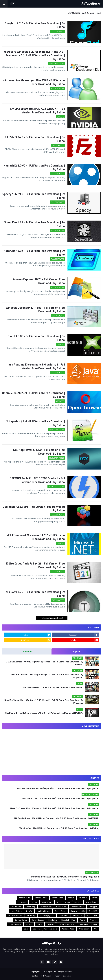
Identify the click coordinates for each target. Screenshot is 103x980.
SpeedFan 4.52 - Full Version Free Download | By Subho (34, 224)
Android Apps (58, 898)
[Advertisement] (51, 750)
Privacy (57, 976)
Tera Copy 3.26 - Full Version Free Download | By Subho (34, 594)
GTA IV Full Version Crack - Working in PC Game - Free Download (53, 688)
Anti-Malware (92, 902)
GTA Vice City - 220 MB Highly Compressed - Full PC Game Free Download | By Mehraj (59, 828)
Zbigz (26, 929)
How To (29, 911)
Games (74, 911)
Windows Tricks (51, 929)
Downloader (61, 907)
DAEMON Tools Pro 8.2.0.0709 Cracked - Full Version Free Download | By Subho (37, 480)
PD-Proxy (31, 915)
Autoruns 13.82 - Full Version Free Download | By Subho (34, 253)
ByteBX (34, 902)
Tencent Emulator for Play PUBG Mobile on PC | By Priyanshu (65, 877)
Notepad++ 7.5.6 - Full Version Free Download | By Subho (35, 423)
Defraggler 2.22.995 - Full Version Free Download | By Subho (34, 509)
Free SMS (93, 911)
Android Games (41, 898)
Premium (93, 920)
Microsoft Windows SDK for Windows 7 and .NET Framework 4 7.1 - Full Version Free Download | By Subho (34, 55)
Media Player (92, 915)
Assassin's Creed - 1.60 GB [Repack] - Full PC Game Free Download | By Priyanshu (60, 798)
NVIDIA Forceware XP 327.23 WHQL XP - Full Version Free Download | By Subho (38, 111)
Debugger (93, 907)
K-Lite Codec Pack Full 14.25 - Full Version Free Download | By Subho (36, 565)
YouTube (36, 929)
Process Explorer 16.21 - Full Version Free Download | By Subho (39, 281)
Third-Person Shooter (88, 924)
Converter (22, 902)
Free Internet (16, 907)
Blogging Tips (47, 902)
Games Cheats (61, 911)
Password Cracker (15, 915)
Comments (27, 651)
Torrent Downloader (67, 924)
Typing (39, 924)
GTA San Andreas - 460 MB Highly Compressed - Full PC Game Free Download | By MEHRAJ (44, 663)
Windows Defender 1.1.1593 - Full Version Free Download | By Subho (35, 310)
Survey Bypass (38, 920)
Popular (76, 651)
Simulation (53, 920)
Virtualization (84, 929)
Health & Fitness (44, 911)
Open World (64, 915)
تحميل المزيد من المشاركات (52, 618)
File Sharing (31, 907)
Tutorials (50, 924)
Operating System (47, 915)
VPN (95, 929)
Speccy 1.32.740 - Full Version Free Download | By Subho (34, 196)
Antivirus (78, 902)
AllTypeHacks (51, 972)
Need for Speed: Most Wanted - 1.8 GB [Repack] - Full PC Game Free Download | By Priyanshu (44, 702)
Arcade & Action (63, 902)
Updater (29, 924)
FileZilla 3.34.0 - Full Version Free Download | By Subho (35, 139)
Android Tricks (24, 898)
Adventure (83, 898)
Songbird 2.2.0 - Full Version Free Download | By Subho (35, 25)
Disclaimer (67, 976)
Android (71, 898)
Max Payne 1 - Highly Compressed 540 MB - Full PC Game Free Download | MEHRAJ (44, 713)
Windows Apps (68, 929)
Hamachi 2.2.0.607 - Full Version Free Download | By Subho (34, 167)
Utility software (15, 924)
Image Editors (16, 911)
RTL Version (46, 976)
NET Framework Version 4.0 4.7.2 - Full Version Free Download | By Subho (36, 537)
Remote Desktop (68, 920)
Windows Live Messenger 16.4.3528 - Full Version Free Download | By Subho (34, 82)
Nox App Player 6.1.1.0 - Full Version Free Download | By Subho (39, 452)
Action (94, 898)
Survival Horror (21, 920)
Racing (82, 920)
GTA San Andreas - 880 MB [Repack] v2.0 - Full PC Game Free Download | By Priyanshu (47, 676)
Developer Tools (78, 907)
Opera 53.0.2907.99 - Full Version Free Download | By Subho (33, 395)
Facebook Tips (46, 907)
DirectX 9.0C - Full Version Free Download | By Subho (36, 338)
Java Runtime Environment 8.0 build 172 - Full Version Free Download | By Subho (36, 366)
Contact (35, 976)
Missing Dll (78, 915)
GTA (83, 911)
